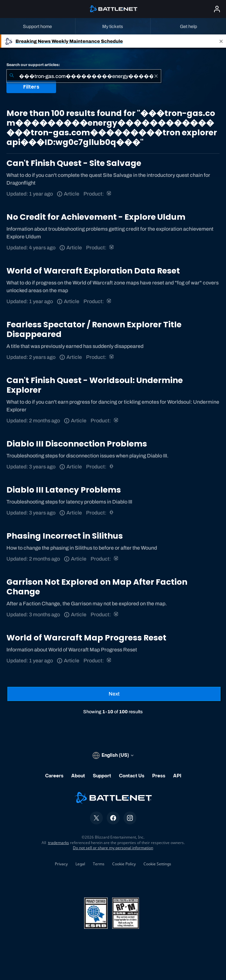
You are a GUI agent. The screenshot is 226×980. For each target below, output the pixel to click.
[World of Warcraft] (109, 194)
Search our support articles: (33, 65)
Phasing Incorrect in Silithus (65, 536)
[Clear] (156, 76)
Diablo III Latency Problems (64, 490)
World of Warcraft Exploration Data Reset (93, 271)
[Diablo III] (112, 467)
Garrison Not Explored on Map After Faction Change (97, 587)
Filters (31, 87)
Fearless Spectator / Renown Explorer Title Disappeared (94, 329)
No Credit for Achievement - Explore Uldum (96, 217)
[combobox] (84, 76)
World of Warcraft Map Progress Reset (86, 638)
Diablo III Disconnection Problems (77, 444)
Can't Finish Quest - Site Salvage (74, 163)
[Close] (221, 41)
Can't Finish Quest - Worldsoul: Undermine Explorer (95, 385)
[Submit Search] (12, 76)
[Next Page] (114, 694)
